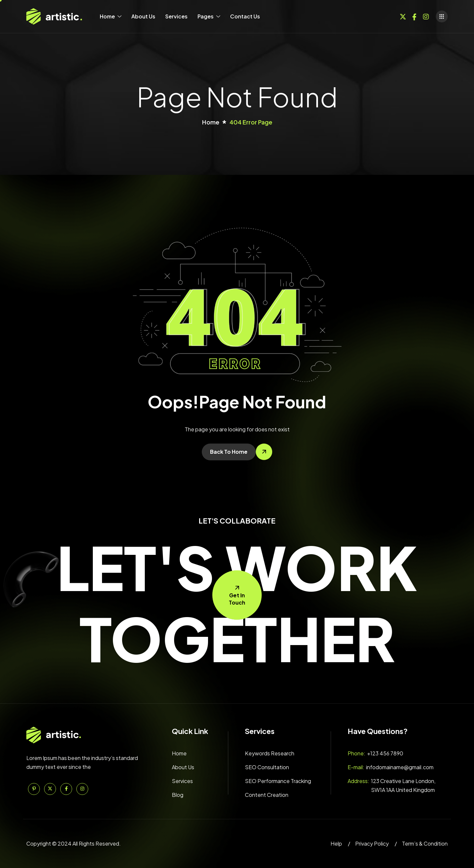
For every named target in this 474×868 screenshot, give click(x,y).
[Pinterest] (34, 789)
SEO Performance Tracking (278, 781)
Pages (209, 16)
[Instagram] (426, 16)
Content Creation (267, 795)
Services (176, 16)
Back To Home (229, 452)
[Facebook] (414, 16)
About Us (143, 16)
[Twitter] (403, 16)
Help (336, 843)
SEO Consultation (267, 767)
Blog (178, 795)
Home (111, 16)
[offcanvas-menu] (442, 16)
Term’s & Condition (425, 843)
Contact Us (245, 16)
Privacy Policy (372, 843)
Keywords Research (270, 753)
